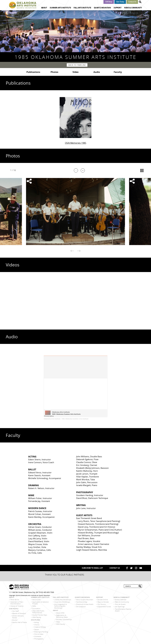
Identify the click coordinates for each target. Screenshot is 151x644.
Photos (54, 72)
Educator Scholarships (64, 619)
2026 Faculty (37, 617)
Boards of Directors (19, 613)
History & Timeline (17, 606)
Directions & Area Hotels (85, 604)
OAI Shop (109, 2)
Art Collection (81, 607)
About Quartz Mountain (85, 600)
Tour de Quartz (120, 604)
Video (75, 72)
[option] (75, 212)
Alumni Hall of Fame (20, 622)
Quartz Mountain (102, 8)
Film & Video (39, 634)
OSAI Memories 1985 (76, 143)
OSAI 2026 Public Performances (38, 612)
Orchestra (38, 636)
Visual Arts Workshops (62, 602)
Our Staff (16, 611)
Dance (36, 629)
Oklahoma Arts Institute (52, 419)
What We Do (15, 600)
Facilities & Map (82, 602)
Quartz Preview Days (40, 615)
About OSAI (36, 600)
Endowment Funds (104, 607)
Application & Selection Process (41, 603)
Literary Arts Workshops (63, 600)
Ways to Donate (103, 602)
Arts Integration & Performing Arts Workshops (60, 606)
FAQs (34, 606)
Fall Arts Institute (82, 8)
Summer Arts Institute (60, 8)
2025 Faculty (61, 624)
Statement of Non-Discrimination (17, 603)
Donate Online (103, 600)
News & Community (133, 8)
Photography (39, 639)
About (44, 8)
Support (117, 8)
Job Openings (120, 607)
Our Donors (102, 604)
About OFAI (60, 613)
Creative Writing (40, 627)
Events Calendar (121, 600)
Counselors (36, 608)
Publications (33, 72)
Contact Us (132, 2)
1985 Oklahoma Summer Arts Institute (75, 419)
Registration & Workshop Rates (62, 616)
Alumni (15, 620)
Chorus (37, 625)
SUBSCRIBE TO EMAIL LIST (92, 568)
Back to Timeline (77, 65)
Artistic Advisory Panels (18, 617)
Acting (36, 622)
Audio (97, 72)
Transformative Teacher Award (123, 610)
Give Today (120, 2)
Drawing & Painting (41, 632)
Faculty (118, 72)
